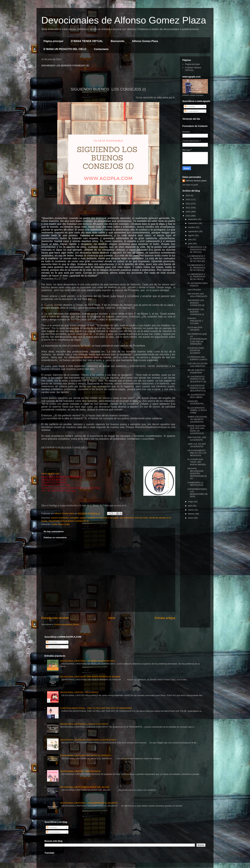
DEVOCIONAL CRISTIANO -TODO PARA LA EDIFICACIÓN (88, 740)
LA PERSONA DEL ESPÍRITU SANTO (197, 358)
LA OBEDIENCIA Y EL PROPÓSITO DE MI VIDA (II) (196, 268)
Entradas (190, 106)
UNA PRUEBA (194, 290)
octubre (192, 227)
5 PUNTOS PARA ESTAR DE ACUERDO (196, 351)
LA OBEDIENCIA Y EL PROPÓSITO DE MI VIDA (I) (196, 277)
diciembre (193, 219)
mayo (191, 502)
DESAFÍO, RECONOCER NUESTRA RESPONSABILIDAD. (197, 473)
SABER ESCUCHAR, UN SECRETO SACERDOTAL (197, 419)
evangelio (75, 518)
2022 (188, 204)
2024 (188, 195)
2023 (188, 199)
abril (190, 506)
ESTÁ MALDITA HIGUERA (195, 329)
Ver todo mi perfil (190, 185)
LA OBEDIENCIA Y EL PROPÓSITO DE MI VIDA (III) (196, 258)
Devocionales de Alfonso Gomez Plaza (124, 20)
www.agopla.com (50, 473)
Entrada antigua (165, 618)
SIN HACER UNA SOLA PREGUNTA (197, 295)
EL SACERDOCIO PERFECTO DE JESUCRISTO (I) (197, 388)
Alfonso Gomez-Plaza (145, 41)
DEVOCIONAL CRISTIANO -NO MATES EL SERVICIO (86, 755)
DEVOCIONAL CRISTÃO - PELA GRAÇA (79, 692)
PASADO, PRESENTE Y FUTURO (195, 321)
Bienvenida (117, 41)
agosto (192, 235)
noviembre (193, 223)
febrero (192, 514)
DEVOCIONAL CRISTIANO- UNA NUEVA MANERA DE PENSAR (90, 677)
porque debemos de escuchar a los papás (99, 518)
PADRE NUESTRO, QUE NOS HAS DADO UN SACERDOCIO (197, 430)
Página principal (53, 41)
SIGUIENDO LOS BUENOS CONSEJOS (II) (196, 303)
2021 (188, 208)
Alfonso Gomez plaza (196, 181)
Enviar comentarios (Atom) (67, 624)
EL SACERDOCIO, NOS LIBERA (196, 396)
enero (191, 518)
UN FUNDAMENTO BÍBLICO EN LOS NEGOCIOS (197, 453)
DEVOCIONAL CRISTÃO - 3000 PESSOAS (80, 771)
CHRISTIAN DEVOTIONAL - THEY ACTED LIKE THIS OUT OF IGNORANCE (96, 708)
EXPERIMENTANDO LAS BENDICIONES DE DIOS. (198, 493)
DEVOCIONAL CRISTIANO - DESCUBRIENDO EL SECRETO (89, 803)
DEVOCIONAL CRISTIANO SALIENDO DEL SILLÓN (85, 787)
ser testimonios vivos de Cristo (134, 518)
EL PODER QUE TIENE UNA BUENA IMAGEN (197, 462)
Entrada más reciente (55, 618)
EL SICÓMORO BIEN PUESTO (197, 284)
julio (190, 239)
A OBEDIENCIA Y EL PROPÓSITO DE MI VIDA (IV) (197, 250)
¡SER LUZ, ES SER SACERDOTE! (197, 445)
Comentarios (191, 111)
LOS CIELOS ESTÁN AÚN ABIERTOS (197, 365)
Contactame (101, 49)
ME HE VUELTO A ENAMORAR (196, 371)
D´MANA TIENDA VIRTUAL (87, 41)
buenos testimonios (60, 518)
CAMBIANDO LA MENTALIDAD (195, 484)
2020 (188, 212)
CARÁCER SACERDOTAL (196, 403)
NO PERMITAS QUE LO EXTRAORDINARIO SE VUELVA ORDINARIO (197, 339)
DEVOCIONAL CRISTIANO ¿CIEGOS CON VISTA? (84, 724)
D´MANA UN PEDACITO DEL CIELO (65, 49)
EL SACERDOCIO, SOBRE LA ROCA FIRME (197, 410)
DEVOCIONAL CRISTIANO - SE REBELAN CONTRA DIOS (88, 661)
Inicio (112, 618)
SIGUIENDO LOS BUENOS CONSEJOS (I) (69, 521)
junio (191, 244)
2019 (188, 216)
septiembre (194, 231)
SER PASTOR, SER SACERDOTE (197, 439)
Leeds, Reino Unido (61, 524)
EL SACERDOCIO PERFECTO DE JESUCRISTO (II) (197, 379)
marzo (191, 510)
